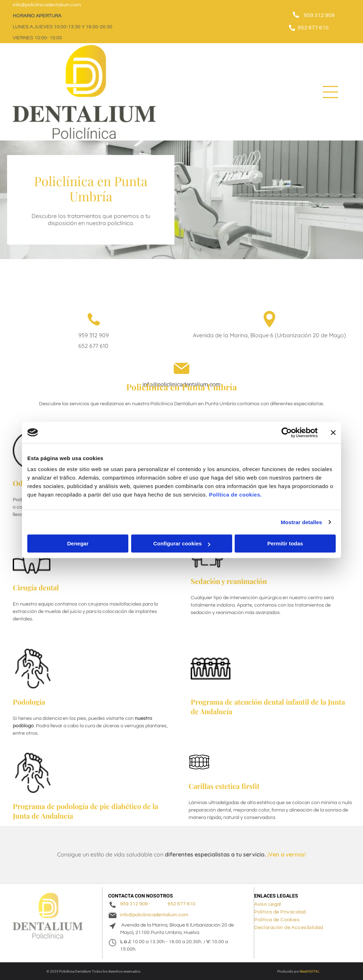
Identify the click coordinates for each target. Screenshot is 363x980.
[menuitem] (270, 904)
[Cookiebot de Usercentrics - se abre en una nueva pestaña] (287, 432)
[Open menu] (330, 92)
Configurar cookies (182, 543)
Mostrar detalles (301, 522)
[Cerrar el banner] (333, 432)
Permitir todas (285, 543)
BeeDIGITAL (310, 971)
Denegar (78, 543)
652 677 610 (313, 28)
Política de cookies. (235, 495)
